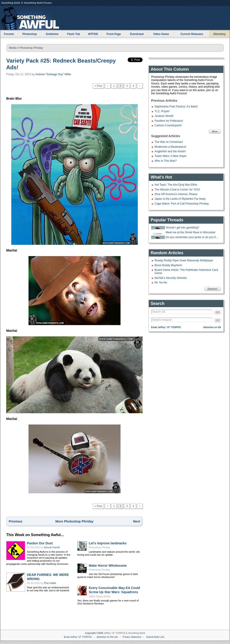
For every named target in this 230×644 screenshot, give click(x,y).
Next (137, 521)
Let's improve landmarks (108, 543)
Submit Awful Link (155, 637)
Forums (9, 34)
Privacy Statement (132, 637)
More (215, 131)
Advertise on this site (107, 637)
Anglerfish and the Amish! (170, 151)
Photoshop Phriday (31, 48)
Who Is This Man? (166, 161)
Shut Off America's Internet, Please (176, 194)
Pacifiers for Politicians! (169, 121)
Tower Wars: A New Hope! (171, 156)
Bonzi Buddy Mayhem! (168, 265)
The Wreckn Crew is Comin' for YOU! (177, 190)
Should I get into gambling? (182, 228)
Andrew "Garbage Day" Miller (53, 74)
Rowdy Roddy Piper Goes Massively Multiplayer (184, 260)
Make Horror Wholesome (108, 566)
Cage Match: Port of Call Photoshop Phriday (182, 204)
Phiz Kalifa (50, 583)
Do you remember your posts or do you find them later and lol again (193, 237)
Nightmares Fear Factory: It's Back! (176, 107)
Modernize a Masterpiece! (170, 147)
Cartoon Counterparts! (168, 125)
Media (13, 48)
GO (218, 312)
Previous (16, 521)
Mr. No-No (161, 283)
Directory (220, 34)
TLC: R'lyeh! (162, 111)
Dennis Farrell (52, 547)
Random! (213, 289)
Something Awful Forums (38, 3)
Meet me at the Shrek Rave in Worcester (191, 232)
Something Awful (11, 3)
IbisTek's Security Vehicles (171, 278)
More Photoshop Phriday (75, 521)
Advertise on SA (212, 327)
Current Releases (192, 34)
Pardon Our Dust (40, 543)
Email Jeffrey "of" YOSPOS (166, 327)
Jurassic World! (164, 116)
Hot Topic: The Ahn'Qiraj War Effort (176, 185)
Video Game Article (100, 596)
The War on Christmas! (169, 142)
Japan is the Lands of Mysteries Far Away (180, 199)
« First (98, 86)
